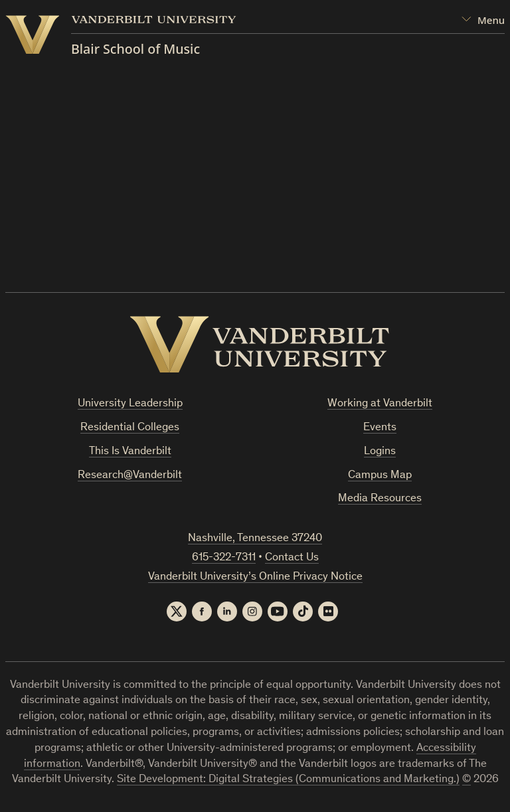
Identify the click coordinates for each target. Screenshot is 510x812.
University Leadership (130, 404)
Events (380, 428)
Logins (380, 452)
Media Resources (380, 499)
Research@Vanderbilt (130, 476)
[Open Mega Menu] (483, 20)
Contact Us (292, 558)
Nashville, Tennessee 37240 (255, 539)
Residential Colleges (130, 428)
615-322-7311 (224, 558)
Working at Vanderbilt (380, 404)
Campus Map (380, 476)
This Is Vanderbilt (130, 452)
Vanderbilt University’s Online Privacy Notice (255, 577)
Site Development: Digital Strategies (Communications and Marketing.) (288, 780)
